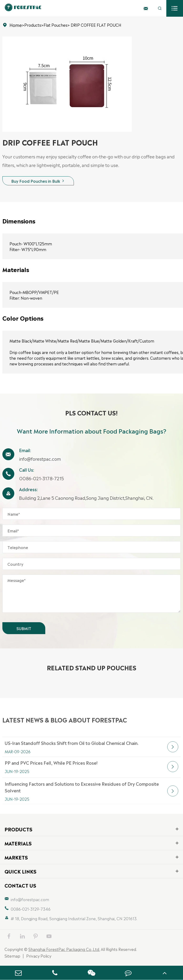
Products (33, 25)
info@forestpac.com (40, 459)
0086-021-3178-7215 (41, 478)
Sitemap (12, 956)
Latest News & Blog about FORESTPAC (65, 727)
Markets (16, 857)
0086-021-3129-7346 (31, 909)
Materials (18, 843)
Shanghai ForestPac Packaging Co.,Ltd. (64, 949)
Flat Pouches (56, 25)
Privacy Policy (39, 956)
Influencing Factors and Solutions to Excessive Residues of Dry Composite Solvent (82, 803)
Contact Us (20, 885)
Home (16, 25)
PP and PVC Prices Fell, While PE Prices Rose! (51, 774)
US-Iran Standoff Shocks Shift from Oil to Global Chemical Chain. (72, 755)
